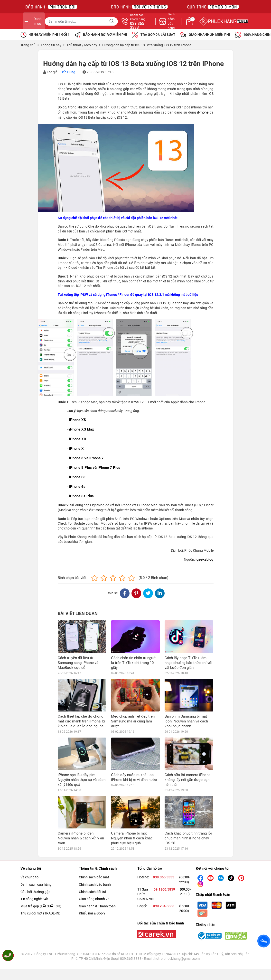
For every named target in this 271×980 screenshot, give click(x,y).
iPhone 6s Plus (81, 496)
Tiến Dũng (68, 72)
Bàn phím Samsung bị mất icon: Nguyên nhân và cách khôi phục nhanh (186, 721)
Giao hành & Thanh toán (97, 906)
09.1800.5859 (164, 889)
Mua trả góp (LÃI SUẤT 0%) (41, 906)
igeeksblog (205, 559)
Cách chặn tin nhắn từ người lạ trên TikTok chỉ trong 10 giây (134, 663)
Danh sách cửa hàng (36, 884)
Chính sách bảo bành (95, 884)
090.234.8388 (164, 906)
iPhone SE (77, 477)
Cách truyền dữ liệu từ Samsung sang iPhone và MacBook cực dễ (78, 663)
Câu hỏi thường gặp (35, 892)
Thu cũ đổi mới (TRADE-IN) (40, 913)
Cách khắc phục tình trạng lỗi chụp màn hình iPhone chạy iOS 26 (188, 838)
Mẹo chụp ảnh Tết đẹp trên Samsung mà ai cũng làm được (133, 721)
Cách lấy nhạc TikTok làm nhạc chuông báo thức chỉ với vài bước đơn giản (188, 663)
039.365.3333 (164, 877)
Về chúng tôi (30, 877)
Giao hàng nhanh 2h (94, 899)
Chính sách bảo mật (94, 877)
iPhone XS (78, 420)
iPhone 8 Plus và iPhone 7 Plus (95, 468)
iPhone (203, 112)
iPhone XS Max (82, 429)
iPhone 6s (77, 487)
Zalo (264, 941)
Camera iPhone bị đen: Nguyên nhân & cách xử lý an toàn (81, 838)
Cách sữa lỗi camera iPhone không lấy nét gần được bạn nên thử (187, 780)
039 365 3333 (188, 26)
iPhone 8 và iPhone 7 (86, 458)
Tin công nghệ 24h (34, 899)
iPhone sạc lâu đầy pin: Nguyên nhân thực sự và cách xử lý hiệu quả (82, 780)
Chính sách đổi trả (93, 892)
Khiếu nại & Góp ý (92, 913)
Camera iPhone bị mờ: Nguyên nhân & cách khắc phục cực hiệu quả (132, 838)
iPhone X (76, 449)
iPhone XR (78, 439)
